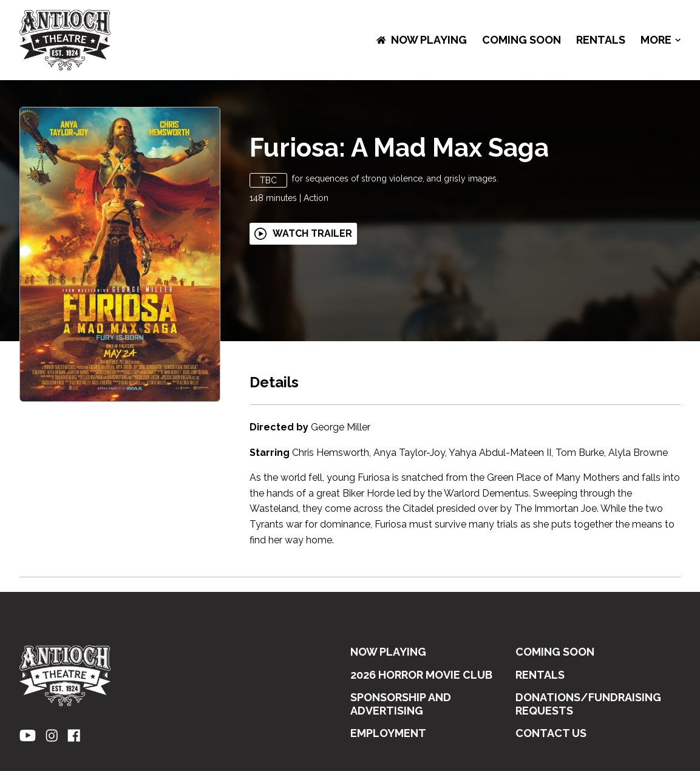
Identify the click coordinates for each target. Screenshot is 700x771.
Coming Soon (522, 40)
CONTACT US (551, 733)
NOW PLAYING (422, 40)
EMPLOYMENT (388, 733)
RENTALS (601, 40)
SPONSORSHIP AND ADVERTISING (401, 704)
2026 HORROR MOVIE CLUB (421, 675)
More (661, 40)
